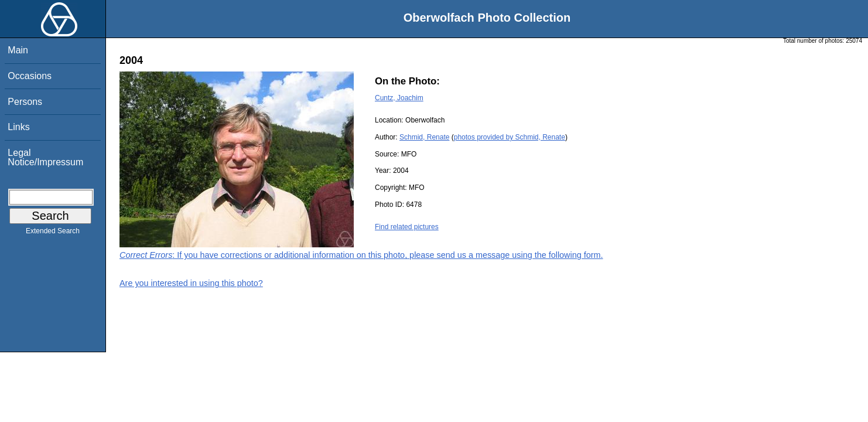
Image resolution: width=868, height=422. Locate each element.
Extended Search (53, 233)
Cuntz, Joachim (399, 98)
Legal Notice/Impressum (45, 157)
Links (18, 127)
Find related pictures (407, 227)
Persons (25, 102)
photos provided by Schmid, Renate (510, 137)
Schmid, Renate (424, 137)
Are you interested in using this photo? (191, 283)
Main (18, 50)
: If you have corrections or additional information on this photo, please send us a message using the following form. (361, 255)
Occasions (30, 76)
